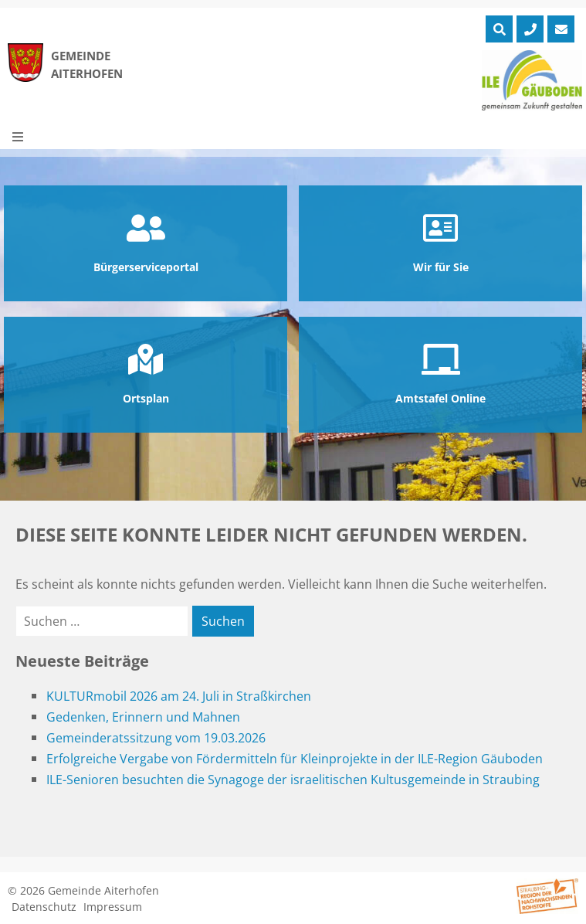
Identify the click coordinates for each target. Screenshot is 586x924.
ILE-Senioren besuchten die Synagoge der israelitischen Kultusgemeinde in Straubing (293, 780)
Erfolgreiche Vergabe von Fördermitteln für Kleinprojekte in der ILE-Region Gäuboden (295, 759)
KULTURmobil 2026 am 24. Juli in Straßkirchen (179, 696)
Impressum (113, 907)
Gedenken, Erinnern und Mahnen (143, 717)
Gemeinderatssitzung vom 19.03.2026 (156, 738)
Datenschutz (44, 907)
